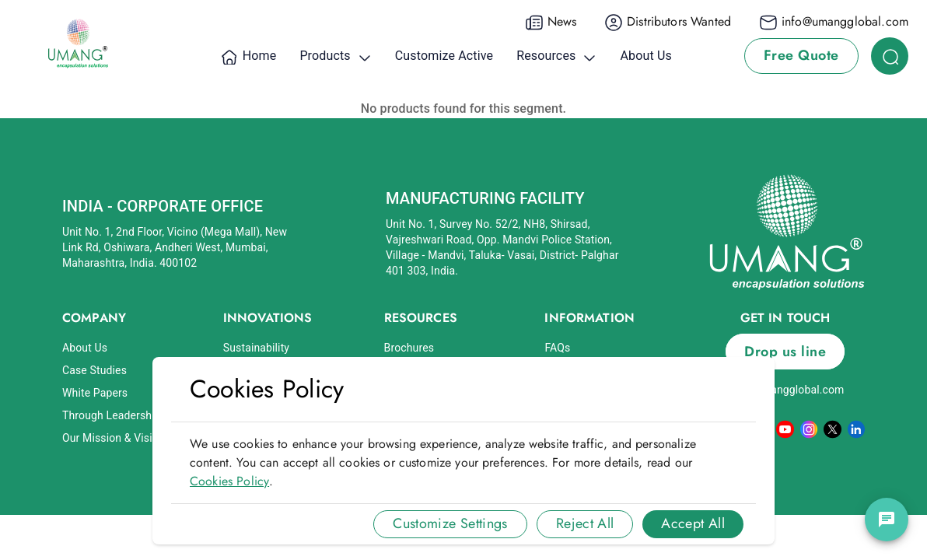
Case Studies (94, 370)
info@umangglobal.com (785, 390)
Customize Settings (450, 523)
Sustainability (256, 348)
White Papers (95, 393)
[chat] (887, 520)
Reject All (585, 523)
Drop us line (785, 352)
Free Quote (801, 55)
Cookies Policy (229, 481)
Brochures (409, 348)
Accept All (693, 523)
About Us (85, 348)
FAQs (557, 348)
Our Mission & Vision (114, 438)
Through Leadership (112, 415)
